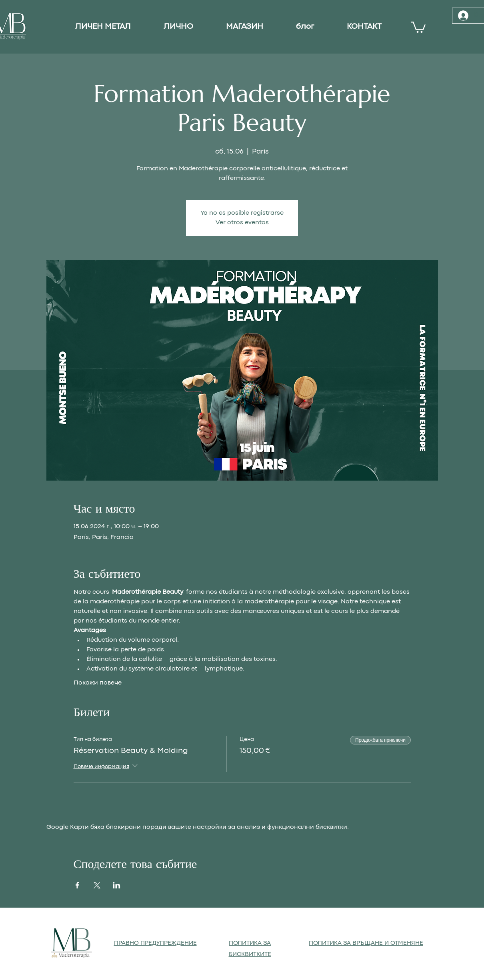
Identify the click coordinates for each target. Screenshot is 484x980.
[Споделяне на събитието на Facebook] (77, 885)
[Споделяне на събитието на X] (97, 885)
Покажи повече (98, 683)
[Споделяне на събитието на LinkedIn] (117, 885)
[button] (418, 27)
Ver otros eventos (242, 223)
